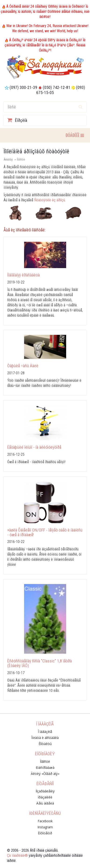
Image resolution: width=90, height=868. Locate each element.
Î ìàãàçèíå (45, 732)
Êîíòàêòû (45, 744)
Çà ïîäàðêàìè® (17, 856)
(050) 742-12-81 (57, 87)
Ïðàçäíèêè (45, 797)
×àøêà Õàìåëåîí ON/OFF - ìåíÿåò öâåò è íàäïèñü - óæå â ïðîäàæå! (45, 532)
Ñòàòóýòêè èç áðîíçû (50, 200)
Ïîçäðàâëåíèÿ (45, 791)
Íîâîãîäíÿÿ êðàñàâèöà (23, 275)
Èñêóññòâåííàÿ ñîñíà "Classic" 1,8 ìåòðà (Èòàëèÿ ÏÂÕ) (40, 663)
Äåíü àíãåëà (45, 803)
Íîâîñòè (21, 159)
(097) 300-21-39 (23, 87)
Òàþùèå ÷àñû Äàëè (23, 366)
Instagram (45, 827)
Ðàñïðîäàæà (45, 768)
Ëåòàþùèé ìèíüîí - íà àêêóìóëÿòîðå (34, 447)
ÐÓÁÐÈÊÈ (75, 135)
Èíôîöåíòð (45, 833)
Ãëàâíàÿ (8, 159)
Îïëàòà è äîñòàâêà (45, 738)
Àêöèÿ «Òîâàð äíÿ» (45, 774)
